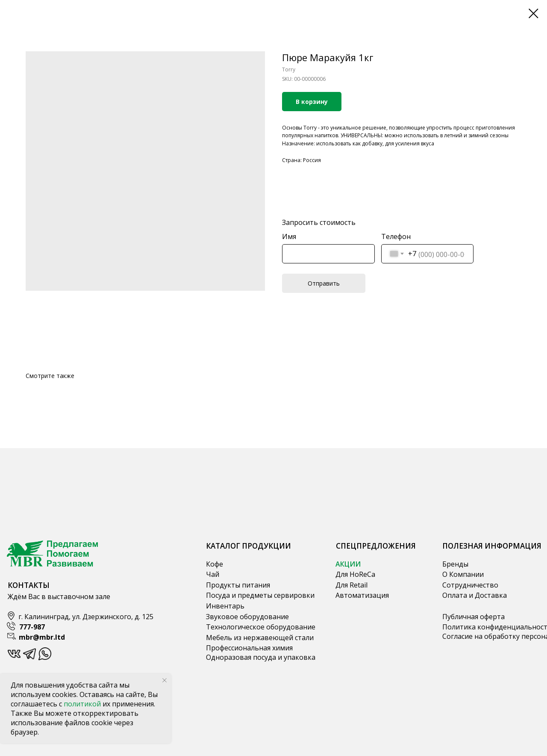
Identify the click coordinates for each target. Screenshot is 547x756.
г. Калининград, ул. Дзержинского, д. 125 (86, 617)
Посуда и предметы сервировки (260, 595)
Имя (289, 236)
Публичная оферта (473, 617)
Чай (213, 574)
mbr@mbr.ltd (42, 637)
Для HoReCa (355, 574)
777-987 (32, 627)
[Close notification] (165, 680)
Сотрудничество (470, 585)
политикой (83, 704)
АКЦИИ (348, 564)
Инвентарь (225, 606)
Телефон (396, 236)
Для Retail (351, 585)
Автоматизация (362, 595)
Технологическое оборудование (261, 627)
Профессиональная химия (249, 648)
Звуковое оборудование (247, 617)
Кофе (215, 564)
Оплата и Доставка (475, 595)
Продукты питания (238, 585)
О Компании (463, 574)
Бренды (455, 564)
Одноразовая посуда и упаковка (261, 657)
